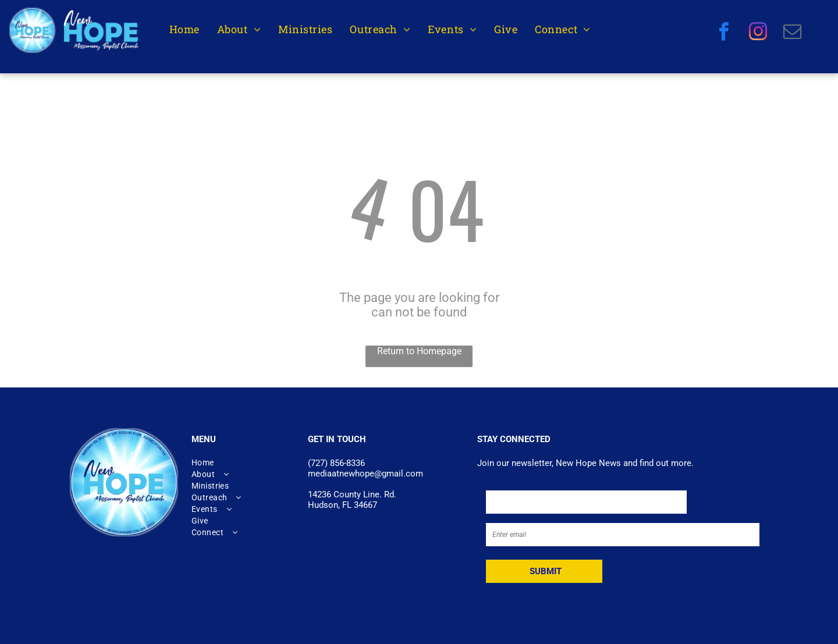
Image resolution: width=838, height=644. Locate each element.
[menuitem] (184, 29)
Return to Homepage (419, 351)
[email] (792, 33)
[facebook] (724, 33)
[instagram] (758, 33)
